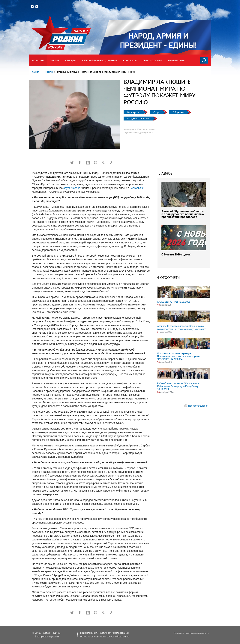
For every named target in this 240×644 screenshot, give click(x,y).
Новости (38, 60)
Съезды (71, 60)
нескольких (137, 188)
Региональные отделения (100, 60)
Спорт (157, 112)
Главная (35, 72)
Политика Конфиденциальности (191, 633)
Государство (134, 112)
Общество (178, 112)
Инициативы (177, 60)
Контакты (130, 60)
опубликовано (72, 188)
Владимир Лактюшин (139, 119)
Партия (55, 60)
